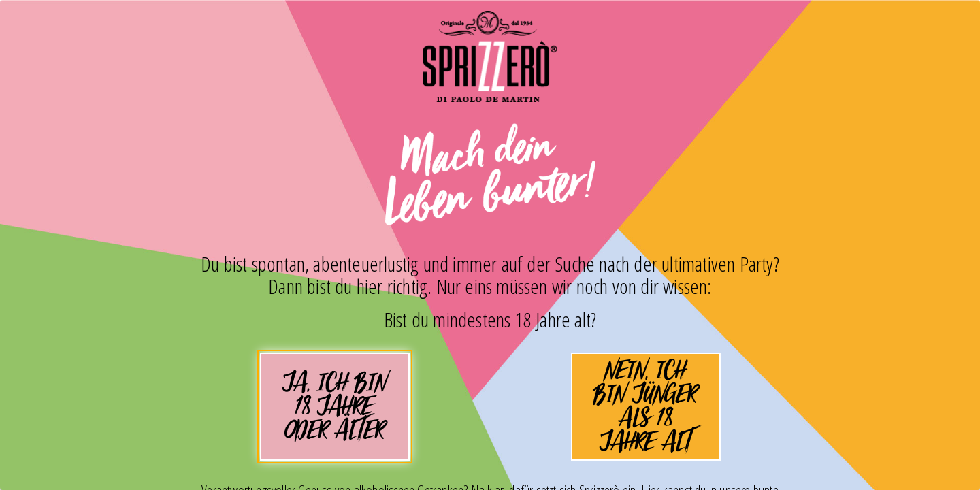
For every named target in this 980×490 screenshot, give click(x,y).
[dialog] (490, 245)
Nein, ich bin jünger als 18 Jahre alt (646, 407)
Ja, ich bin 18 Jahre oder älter (335, 412)
